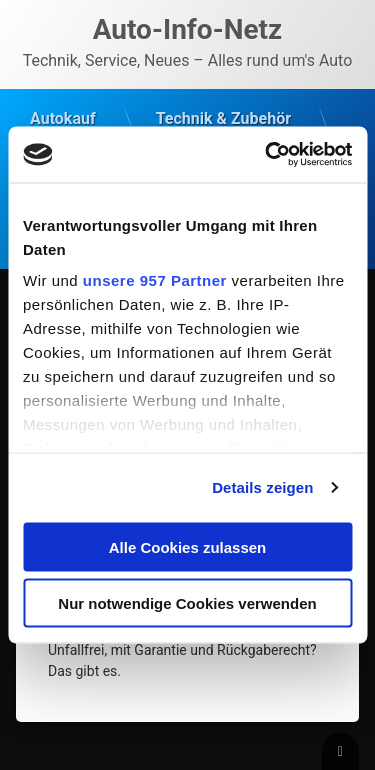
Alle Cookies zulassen (188, 546)
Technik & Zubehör (223, 118)
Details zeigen (262, 487)
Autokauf (63, 118)
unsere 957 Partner (155, 280)
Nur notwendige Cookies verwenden (187, 603)
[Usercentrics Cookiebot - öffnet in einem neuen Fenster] (267, 155)
